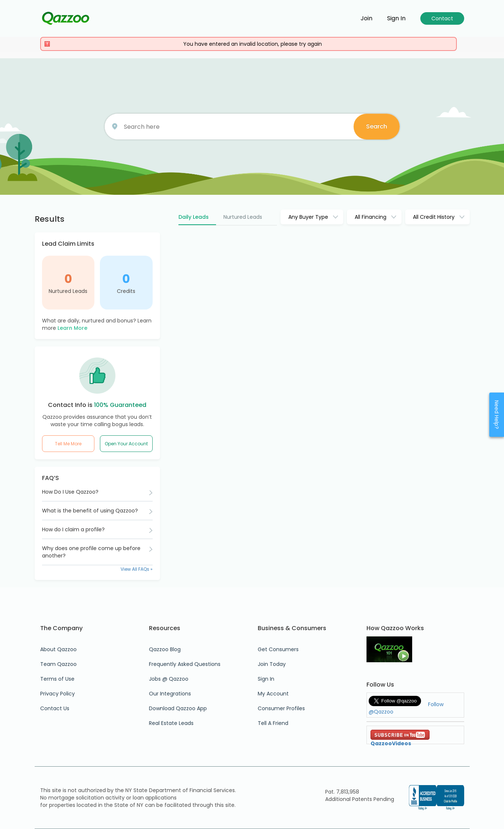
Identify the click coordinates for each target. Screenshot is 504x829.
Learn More (72, 328)
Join (366, 18)
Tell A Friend (273, 723)
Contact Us (55, 708)
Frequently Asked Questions (185, 664)
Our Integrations (170, 694)
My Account (273, 694)
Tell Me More (68, 444)
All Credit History (434, 217)
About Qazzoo (58, 649)
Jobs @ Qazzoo (169, 679)
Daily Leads (194, 217)
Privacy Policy (58, 694)
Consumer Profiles (281, 708)
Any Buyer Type (308, 217)
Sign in (396, 18)
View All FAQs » (137, 569)
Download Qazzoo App (178, 708)
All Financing (371, 217)
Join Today (272, 664)
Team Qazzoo (58, 664)
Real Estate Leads (171, 723)
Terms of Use (57, 679)
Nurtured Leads (68, 291)
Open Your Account (126, 444)
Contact (442, 18)
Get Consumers (278, 649)
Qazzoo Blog (165, 649)
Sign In (266, 679)
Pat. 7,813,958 (342, 792)
